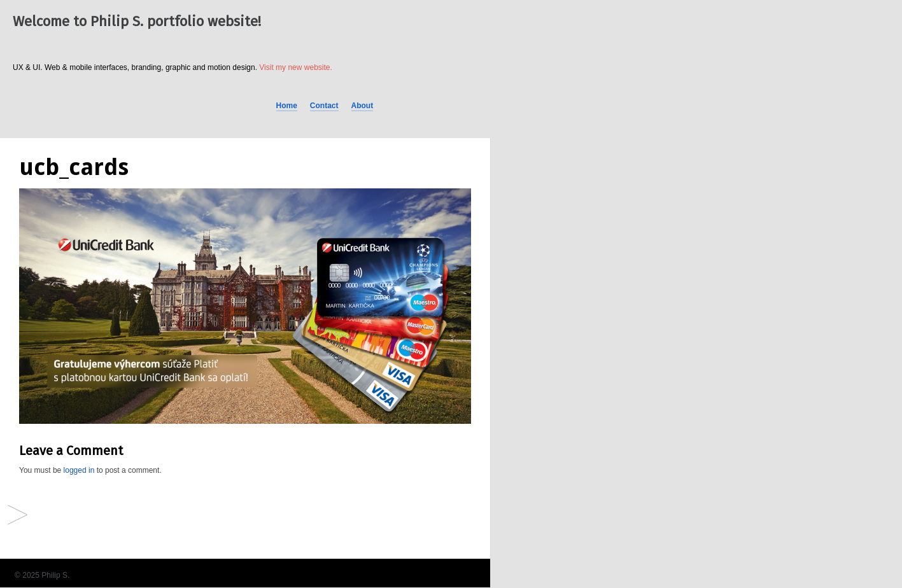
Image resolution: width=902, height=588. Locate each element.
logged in (79, 470)
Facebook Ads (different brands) (18, 516)
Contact (324, 106)
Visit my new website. (296, 67)
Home (287, 106)
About (363, 106)
